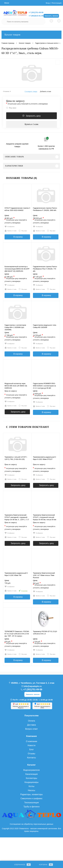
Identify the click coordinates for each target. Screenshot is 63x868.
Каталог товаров (31, 35)
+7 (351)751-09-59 (36, 12)
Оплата (31, 744)
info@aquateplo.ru (33, 710)
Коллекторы (31, 802)
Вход (47, 3)
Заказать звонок (51, 16)
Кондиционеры (31, 806)
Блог (31, 773)
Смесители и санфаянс (31, 822)
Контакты (31, 781)
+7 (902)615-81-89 (36, 16)
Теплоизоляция (31, 826)
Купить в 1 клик (31, 124)
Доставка (31, 748)
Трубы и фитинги (31, 830)
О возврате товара (31, 91)
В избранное (10, 227)
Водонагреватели (31, 794)
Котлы (32, 810)
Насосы (31, 814)
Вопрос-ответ (31, 753)
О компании (31, 765)
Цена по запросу (15, 101)
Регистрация (56, 3)
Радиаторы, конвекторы (31, 818)
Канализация (31, 798)
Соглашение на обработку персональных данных (32, 848)
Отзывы (31, 777)
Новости (32, 769)
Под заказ (11, 108)
